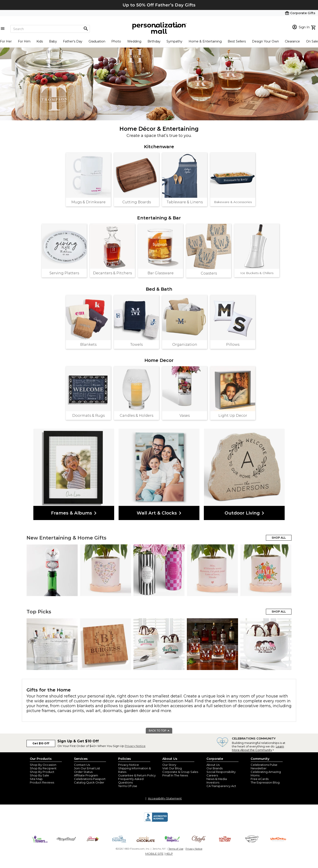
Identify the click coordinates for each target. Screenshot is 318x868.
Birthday (154, 41)
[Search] (50, 29)
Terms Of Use (128, 786)
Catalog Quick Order (89, 782)
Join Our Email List (87, 768)
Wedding (134, 41)
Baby (53, 41)
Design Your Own (265, 41)
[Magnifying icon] (86, 29)
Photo (116, 41)
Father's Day (73, 41)
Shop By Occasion (43, 765)
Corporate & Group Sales (180, 772)
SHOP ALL (279, 538)
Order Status (83, 772)
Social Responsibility (221, 772)
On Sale (312, 41)
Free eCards (260, 779)
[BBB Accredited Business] (156, 821)
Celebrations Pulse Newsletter (264, 766)
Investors (213, 782)
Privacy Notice (135, 746)
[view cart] (314, 27)
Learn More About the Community (258, 748)
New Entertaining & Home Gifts (66, 538)
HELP (169, 854)
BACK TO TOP (159, 731)
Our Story (169, 765)
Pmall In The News (175, 775)
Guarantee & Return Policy (137, 775)
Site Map (36, 779)
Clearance (292, 41)
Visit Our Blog (172, 768)
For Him (24, 41)
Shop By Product (42, 772)
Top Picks (39, 612)
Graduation (97, 41)
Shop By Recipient (43, 768)
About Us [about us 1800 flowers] (213, 765)
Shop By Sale (39, 775)
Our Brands (215, 768)
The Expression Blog (265, 782)
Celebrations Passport (90, 779)
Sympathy (174, 41)
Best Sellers (237, 41)
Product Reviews (42, 782)
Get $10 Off (41, 743)
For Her (6, 41)
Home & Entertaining (205, 41)
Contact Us (82, 765)
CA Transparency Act (221, 786)
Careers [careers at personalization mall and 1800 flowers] (212, 775)
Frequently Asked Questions (131, 781)
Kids (40, 41)
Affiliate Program (86, 775)
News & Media (217, 779)
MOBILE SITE (154, 854)
